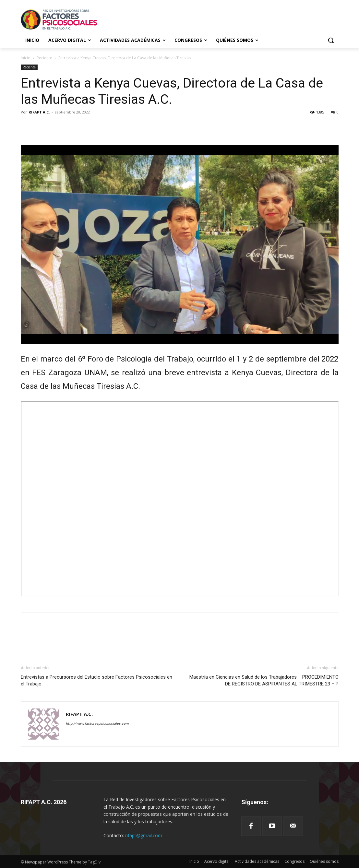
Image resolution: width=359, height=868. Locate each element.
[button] (331, 40)
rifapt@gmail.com (144, 835)
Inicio (26, 58)
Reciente (44, 58)
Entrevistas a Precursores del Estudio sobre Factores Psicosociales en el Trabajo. (96, 680)
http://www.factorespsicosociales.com (97, 724)
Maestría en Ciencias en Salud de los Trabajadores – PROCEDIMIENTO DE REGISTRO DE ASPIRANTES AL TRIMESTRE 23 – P (264, 680)
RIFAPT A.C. (39, 112)
